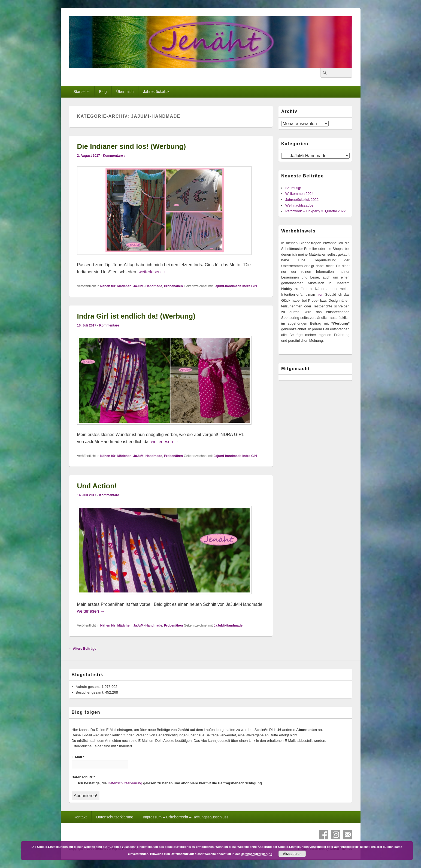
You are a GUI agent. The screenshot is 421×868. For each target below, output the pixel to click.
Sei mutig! (293, 188)
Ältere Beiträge (83, 649)
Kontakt (80, 817)
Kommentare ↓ (114, 156)
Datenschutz (83, 777)
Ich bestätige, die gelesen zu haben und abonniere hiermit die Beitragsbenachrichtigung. (168, 783)
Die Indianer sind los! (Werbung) (132, 146)
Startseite (81, 92)
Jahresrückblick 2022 (302, 200)
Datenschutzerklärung (125, 783)
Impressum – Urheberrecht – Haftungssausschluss (186, 817)
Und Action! (97, 486)
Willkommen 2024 (299, 194)
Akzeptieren (292, 854)
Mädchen (124, 286)
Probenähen (173, 286)
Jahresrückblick (156, 92)
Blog (103, 92)
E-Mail (78, 757)
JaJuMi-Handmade (148, 286)
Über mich (125, 92)
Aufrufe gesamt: (89, 687)
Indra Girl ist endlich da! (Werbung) (136, 316)
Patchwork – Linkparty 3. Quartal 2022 (315, 211)
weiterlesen (152, 272)
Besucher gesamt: (90, 692)
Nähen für (108, 286)
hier (320, 294)
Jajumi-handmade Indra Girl (235, 286)
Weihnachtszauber (300, 205)
